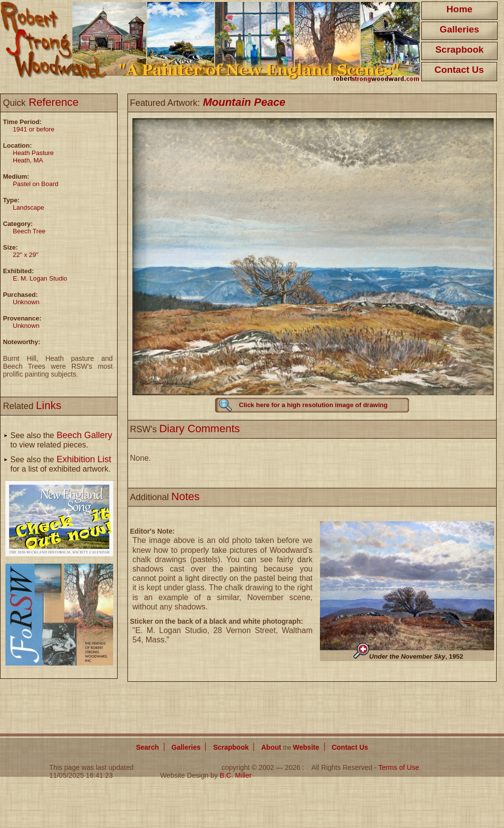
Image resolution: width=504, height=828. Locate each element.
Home (459, 9)
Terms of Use (399, 767)
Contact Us (459, 70)
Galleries (459, 29)
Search (147, 747)
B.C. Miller (236, 775)
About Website (290, 747)
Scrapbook (459, 49)
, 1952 (416, 656)
